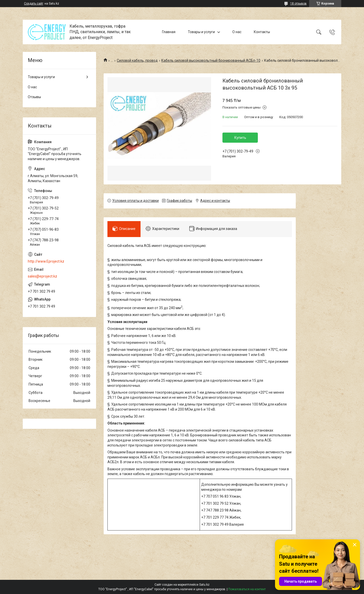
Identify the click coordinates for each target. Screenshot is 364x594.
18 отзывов (298, 4)
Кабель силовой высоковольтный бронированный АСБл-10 (211, 60)
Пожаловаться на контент (247, 589)
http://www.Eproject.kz (46, 261)
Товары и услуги (201, 32)
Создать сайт (34, 4)
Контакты (262, 32)
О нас (237, 32)
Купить (240, 138)
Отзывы (34, 97)
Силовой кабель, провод (137, 60)
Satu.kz (204, 585)
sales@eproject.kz (42, 276)
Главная (169, 32)
